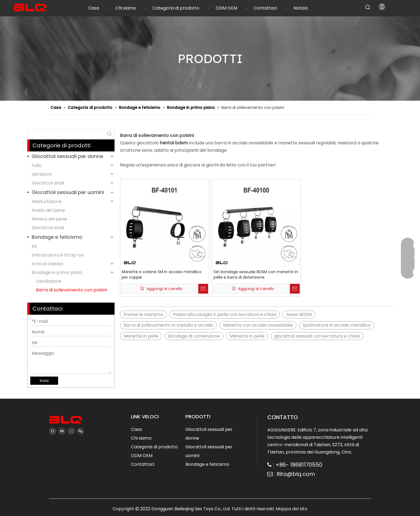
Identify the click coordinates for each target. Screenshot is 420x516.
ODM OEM (142, 456)
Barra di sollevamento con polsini (71, 290)
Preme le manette (143, 314)
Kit (34, 246)
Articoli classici (47, 264)
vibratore (42, 174)
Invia (44, 381)
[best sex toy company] (65, 420)
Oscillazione (49, 281)
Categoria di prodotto (154, 447)
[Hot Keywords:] (368, 7)
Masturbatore (47, 202)
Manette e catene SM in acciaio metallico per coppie (162, 275)
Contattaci (143, 464)
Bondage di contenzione (194, 336)
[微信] (80, 431)
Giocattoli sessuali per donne (67, 156)
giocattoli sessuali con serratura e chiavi (317, 336)
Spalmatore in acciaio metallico (337, 325)
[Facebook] (52, 431)
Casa (136, 429)
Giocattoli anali (48, 183)
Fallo (37, 165)
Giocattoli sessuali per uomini (68, 192)
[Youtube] (62, 431)
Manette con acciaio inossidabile (258, 325)
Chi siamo (141, 438)
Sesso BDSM (299, 314)
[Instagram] (71, 431)
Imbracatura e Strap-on (58, 255)
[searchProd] (66, 134)
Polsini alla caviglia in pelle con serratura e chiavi (225, 314)
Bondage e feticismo (57, 237)
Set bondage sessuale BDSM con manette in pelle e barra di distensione (256, 275)
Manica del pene (49, 219)
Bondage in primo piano (57, 272)
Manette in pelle (141, 336)
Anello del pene (48, 210)
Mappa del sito (292, 509)
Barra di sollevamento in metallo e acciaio (168, 325)
